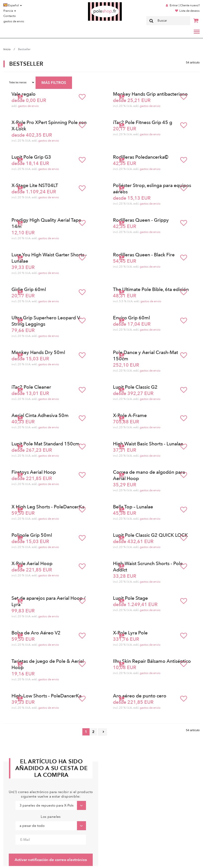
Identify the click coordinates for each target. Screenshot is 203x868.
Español (13, 5)
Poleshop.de (94, 4)
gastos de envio (14, 21)
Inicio (7, 49)
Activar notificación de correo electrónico (51, 860)
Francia (10, 11)
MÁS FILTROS (54, 83)
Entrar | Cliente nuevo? (185, 5)
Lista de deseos (189, 11)
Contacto (10, 16)
